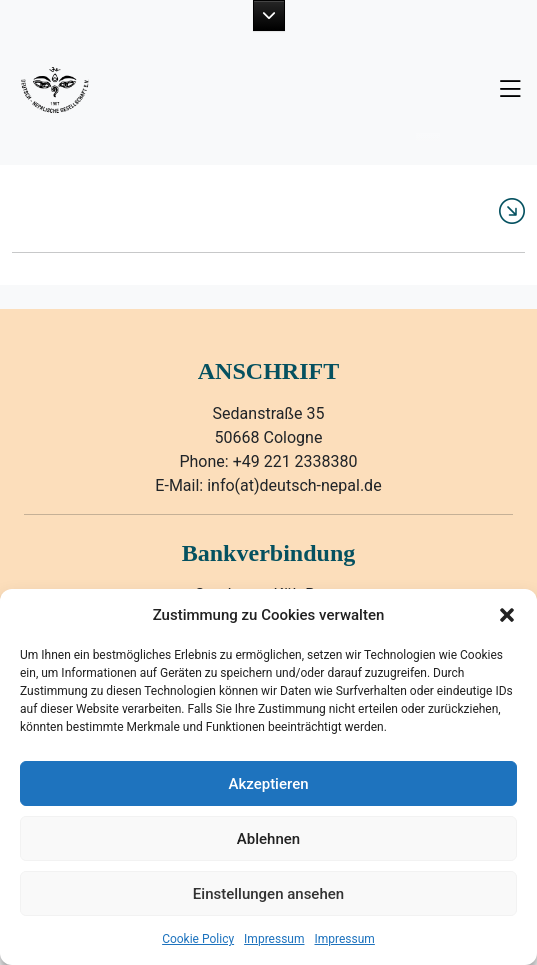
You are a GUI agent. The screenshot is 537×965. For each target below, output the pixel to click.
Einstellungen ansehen (268, 894)
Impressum (274, 939)
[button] (507, 615)
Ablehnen (268, 839)
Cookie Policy (198, 939)
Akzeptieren (268, 784)
